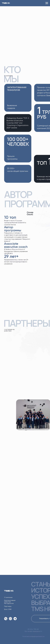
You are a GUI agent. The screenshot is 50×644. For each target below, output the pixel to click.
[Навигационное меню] (47, 3)
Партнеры (8, 606)
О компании (8, 598)
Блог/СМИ (8, 609)
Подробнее (22, 451)
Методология (9, 603)
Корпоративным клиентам (10, 601)
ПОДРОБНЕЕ (19, 47)
